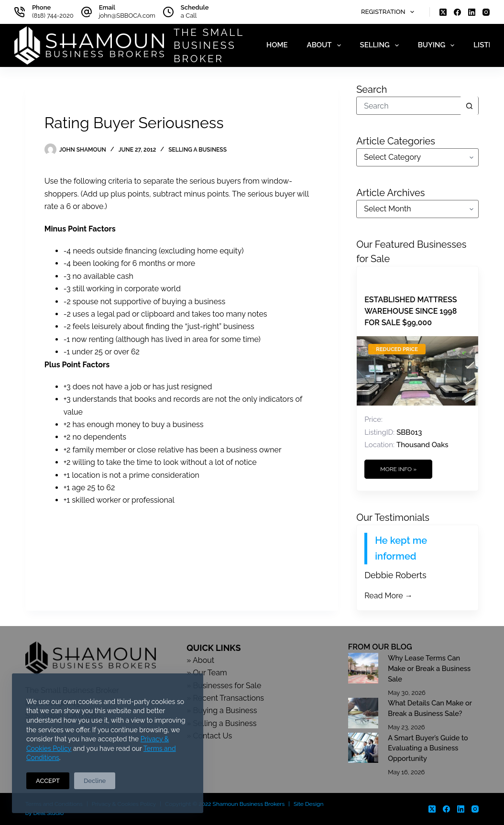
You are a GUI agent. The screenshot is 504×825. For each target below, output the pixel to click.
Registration (389, 12)
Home (277, 45)
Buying (438, 45)
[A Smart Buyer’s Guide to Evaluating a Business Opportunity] (363, 748)
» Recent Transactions (225, 698)
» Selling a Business (221, 723)
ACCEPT (48, 781)
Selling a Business (197, 150)
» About (200, 660)
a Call (189, 16)
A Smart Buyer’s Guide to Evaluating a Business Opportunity (428, 748)
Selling (381, 45)
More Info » (398, 469)
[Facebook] (457, 12)
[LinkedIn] (472, 12)
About (326, 45)
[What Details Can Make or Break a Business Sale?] (363, 713)
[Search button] (469, 106)
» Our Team (207, 673)
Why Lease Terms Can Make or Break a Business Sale (429, 668)
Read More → (389, 596)
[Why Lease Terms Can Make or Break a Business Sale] (363, 668)
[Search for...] (408, 106)
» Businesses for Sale (224, 686)
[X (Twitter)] (443, 12)
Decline (95, 781)
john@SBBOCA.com (127, 16)
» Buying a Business (222, 710)
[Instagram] (486, 12)
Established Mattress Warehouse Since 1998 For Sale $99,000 (411, 311)
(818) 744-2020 (53, 16)
